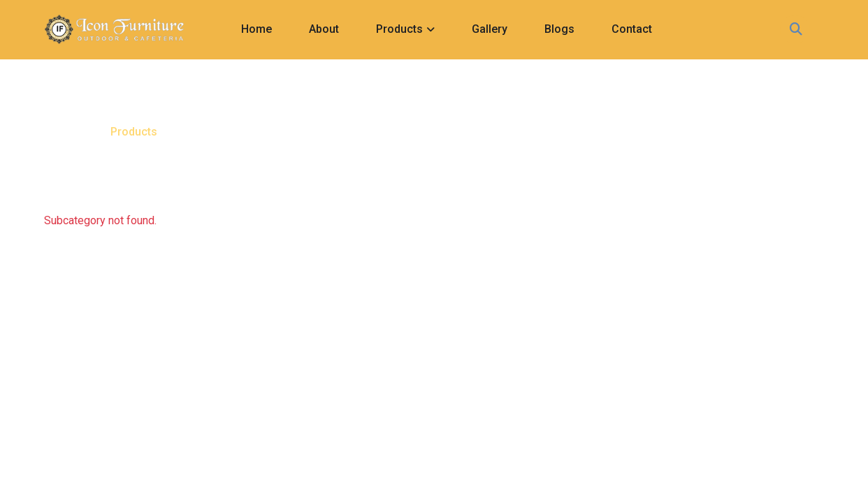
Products (399, 29)
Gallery (490, 29)
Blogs (559, 29)
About (324, 29)
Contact (632, 29)
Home (256, 29)
